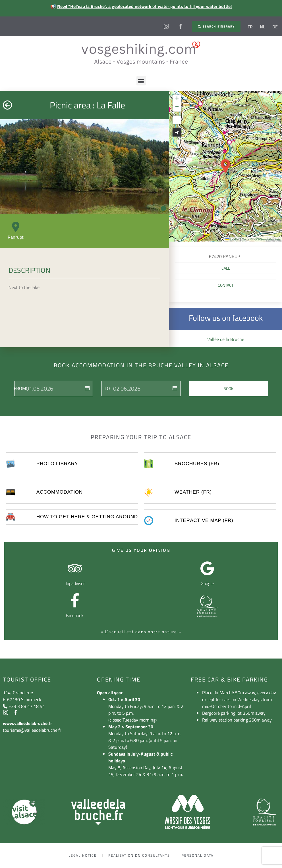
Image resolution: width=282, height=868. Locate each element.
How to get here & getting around (87, 517)
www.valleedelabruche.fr (27, 723)
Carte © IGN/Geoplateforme (261, 239)
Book (228, 388)
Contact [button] (226, 285)
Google (207, 583)
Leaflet (232, 239)
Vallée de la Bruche (226, 339)
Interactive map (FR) (204, 520)
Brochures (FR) (197, 464)
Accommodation (60, 492)
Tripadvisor (75, 583)
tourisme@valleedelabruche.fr (32, 730)
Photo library (57, 464)
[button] (141, 81)
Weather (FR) (193, 492)
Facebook (75, 615)
